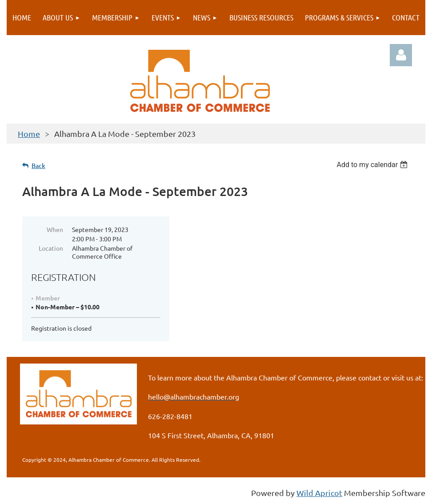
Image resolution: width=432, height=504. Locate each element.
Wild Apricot (319, 493)
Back (38, 166)
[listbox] (373, 165)
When (55, 229)
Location (51, 248)
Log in (401, 55)
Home (29, 134)
